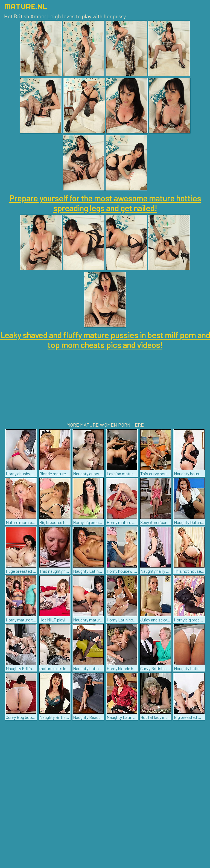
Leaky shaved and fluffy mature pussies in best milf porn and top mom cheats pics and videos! (105, 340)
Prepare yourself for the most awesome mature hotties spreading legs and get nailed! (105, 203)
